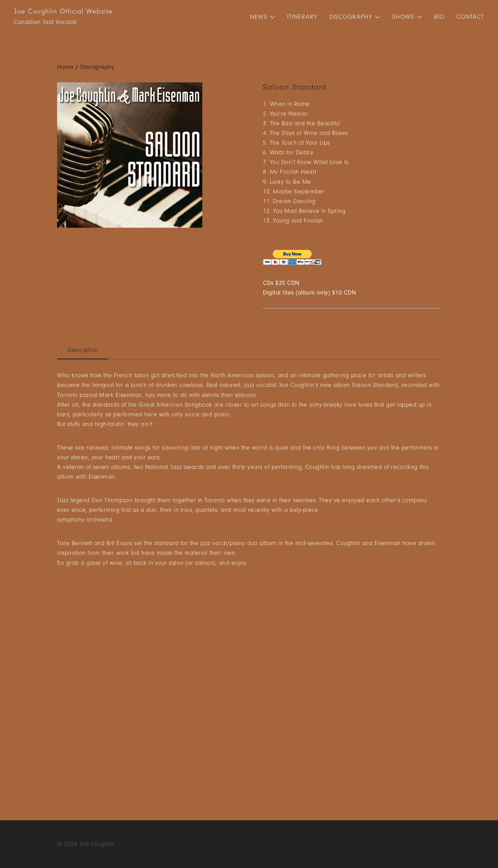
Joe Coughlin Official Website (63, 11)
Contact (470, 17)
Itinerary (302, 17)
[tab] (83, 351)
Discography (351, 17)
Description (83, 350)
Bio (439, 17)
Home (65, 67)
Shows (403, 17)
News (259, 17)
